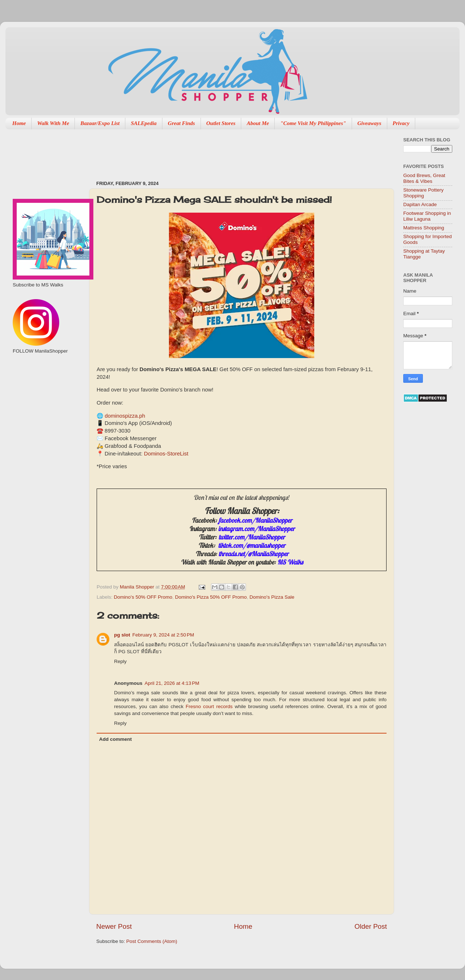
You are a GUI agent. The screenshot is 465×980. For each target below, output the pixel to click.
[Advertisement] (229, 151)
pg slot (122, 635)
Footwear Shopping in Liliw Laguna (427, 216)
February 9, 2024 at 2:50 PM (163, 635)
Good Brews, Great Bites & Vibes (424, 178)
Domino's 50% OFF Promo (143, 597)
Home (19, 123)
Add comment (116, 739)
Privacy (401, 123)
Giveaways (369, 123)
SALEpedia (144, 123)
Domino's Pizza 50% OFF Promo (211, 597)
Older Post (371, 926)
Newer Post (114, 926)
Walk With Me (53, 123)
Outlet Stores (221, 123)
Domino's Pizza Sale (272, 597)
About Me (258, 123)
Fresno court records (209, 706)
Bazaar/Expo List (100, 123)
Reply (120, 661)
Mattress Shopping (424, 228)
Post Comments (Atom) (152, 941)
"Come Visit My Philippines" (313, 123)
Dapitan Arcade (420, 204)
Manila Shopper (138, 587)
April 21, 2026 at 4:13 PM (172, 683)
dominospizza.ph (125, 416)
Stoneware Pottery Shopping (423, 193)
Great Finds (181, 123)
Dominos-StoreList (166, 454)
